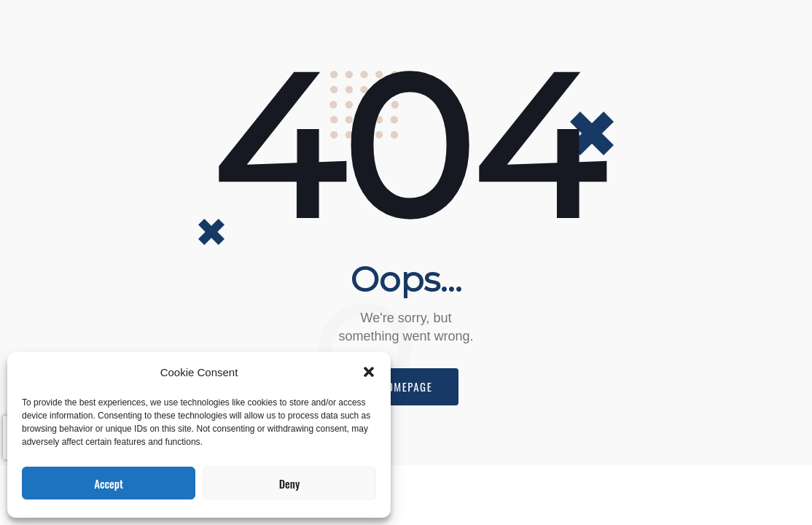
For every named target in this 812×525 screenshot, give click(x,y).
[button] (369, 372)
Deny (289, 483)
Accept (109, 483)
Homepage (406, 386)
